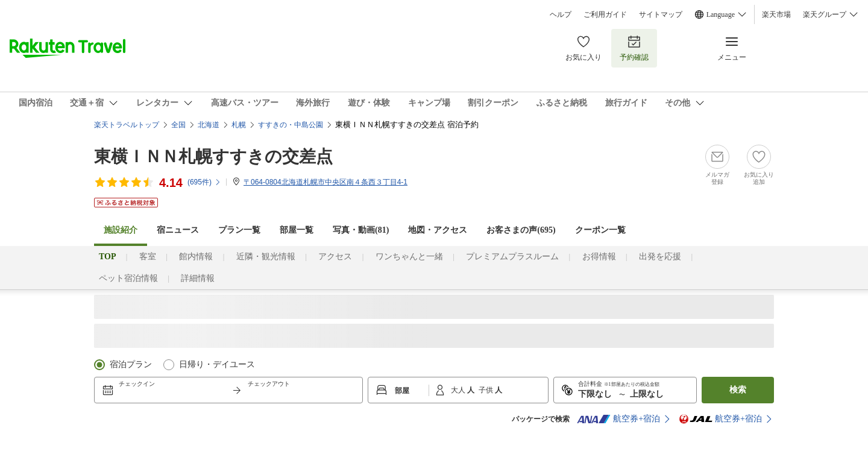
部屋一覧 (297, 230)
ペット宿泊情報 (128, 278)
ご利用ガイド (605, 14)
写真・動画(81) (361, 230)
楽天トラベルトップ (127, 125)
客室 (148, 257)
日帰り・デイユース (217, 364)
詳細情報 (198, 278)
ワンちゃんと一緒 (409, 257)
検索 (738, 390)
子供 (487, 390)
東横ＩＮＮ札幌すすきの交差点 (213, 156)
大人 (459, 390)
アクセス (335, 257)
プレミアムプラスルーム (512, 257)
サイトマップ (661, 14)
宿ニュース (178, 230)
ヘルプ (561, 14)
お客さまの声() (521, 230)
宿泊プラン (131, 364)
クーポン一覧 (600, 230)
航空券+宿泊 (618, 419)
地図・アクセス (438, 230)
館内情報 (196, 257)
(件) (204, 182)
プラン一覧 (239, 230)
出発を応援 (660, 257)
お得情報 (599, 257)
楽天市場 (776, 14)
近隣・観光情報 (266, 257)
